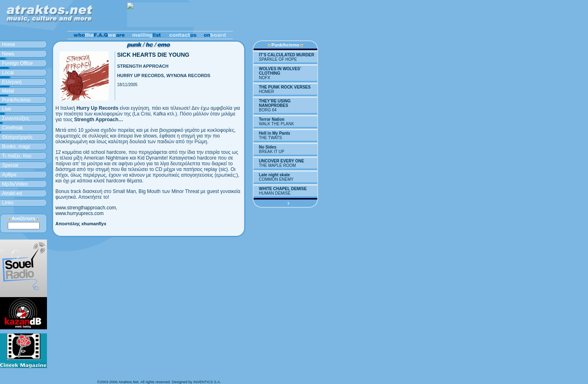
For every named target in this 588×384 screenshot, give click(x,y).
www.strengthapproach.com (86, 208)
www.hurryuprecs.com (80, 213)
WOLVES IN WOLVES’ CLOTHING (280, 71)
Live (7, 109)
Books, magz (16, 146)
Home (9, 44)
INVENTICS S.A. (207, 382)
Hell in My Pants (275, 133)
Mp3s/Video (15, 184)
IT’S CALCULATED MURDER (286, 55)
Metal (8, 91)
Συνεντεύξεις (16, 118)
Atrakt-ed (12, 193)
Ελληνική (12, 82)
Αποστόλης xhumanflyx (81, 224)
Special (10, 165)
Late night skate (274, 175)
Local (8, 73)
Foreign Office (17, 63)
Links (8, 203)
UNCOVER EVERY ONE (282, 161)
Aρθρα (9, 175)
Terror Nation (272, 119)
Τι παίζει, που (17, 156)
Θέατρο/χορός (17, 137)
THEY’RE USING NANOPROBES (275, 103)
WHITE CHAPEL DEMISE (283, 189)
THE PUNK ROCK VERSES (285, 87)
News (8, 54)
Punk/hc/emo (16, 100)
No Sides (268, 147)
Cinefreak (12, 128)
